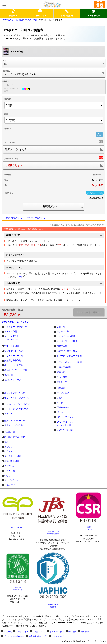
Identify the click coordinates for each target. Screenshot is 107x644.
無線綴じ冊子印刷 (13, 361)
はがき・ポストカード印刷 (69, 362)
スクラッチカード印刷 (67, 351)
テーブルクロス (12, 480)
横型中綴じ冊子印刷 (14, 351)
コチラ (20, 277)
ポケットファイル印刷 (15, 393)
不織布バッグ (63, 407)
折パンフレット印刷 (14, 365)
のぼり (7, 475)
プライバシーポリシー (14, 636)
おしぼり (8, 446)
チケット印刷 (63, 331)
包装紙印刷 (10, 432)
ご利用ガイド (22, 632)
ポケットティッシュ (66, 417)
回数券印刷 (62, 346)
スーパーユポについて (35, 218)
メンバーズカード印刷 (67, 341)
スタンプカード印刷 (66, 336)
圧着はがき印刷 (64, 367)
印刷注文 (19, 20)
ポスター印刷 (31, 20)
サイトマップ (58, 636)
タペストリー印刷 (13, 456)
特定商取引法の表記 (38, 636)
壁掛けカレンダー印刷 (15, 421)
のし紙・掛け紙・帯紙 (15, 437)
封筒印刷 (61, 372)
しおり (60, 398)
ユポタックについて (13, 218)
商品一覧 (8, 632)
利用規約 (85, 632)
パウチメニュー (12, 451)
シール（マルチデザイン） (17, 409)
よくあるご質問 (57, 632)
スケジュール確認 (95, 193)
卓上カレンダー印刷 (14, 425)
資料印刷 (8, 375)
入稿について (39, 632)
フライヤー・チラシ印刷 (16, 327)
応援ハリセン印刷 (65, 430)
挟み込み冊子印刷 (13, 380)
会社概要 (73, 632)
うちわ (60, 403)
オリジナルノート (65, 393)
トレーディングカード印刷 (69, 356)
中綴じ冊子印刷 (12, 346)
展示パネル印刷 (12, 461)
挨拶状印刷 (62, 382)
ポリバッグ (62, 412)
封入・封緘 (62, 377)
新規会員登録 (100, 4)
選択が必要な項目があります (89, 312)
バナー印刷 (10, 471)
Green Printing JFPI (18, 527)
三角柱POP (10, 485)
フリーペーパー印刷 (14, 356)
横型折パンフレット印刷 (16, 370)
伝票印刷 (61, 388)
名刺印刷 (61, 327)
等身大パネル (11, 466)
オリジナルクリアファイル (17, 398)
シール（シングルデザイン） (18, 404)
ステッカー (10, 414)
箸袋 (6, 442)
